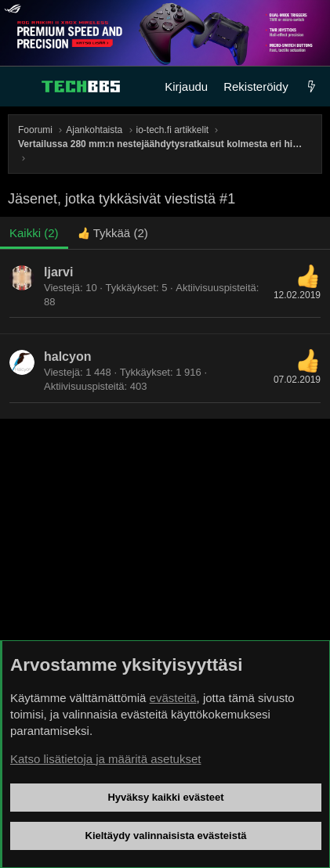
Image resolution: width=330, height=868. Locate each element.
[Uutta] (312, 86)
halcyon (67, 357)
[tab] (113, 233)
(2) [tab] (34, 233)
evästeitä (173, 698)
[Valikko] (20, 87)
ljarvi (58, 272)
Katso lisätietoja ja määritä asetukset (105, 759)
